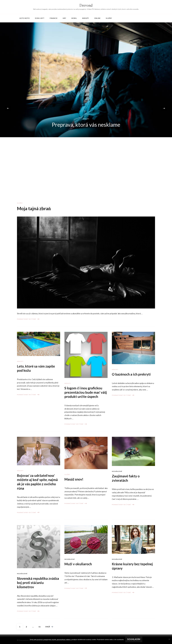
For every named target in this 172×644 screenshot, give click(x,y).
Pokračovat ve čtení (28, 319)
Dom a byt (40, 18)
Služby (109, 18)
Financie (54, 18)
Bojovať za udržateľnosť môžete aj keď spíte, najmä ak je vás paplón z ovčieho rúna (37, 482)
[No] (169, 639)
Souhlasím (134, 639)
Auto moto (25, 18)
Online (97, 18)
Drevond (86, 6)
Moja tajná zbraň (34, 208)
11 (40, 626)
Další (49, 627)
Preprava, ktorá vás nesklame (86, 125)
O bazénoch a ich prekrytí (131, 374)
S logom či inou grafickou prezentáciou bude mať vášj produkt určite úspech (86, 392)
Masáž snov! (74, 479)
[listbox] (86, 108)
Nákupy (86, 18)
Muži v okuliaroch (78, 564)
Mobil (74, 18)
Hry (64, 18)
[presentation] (8, 108)
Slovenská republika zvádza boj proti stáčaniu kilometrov (38, 583)
